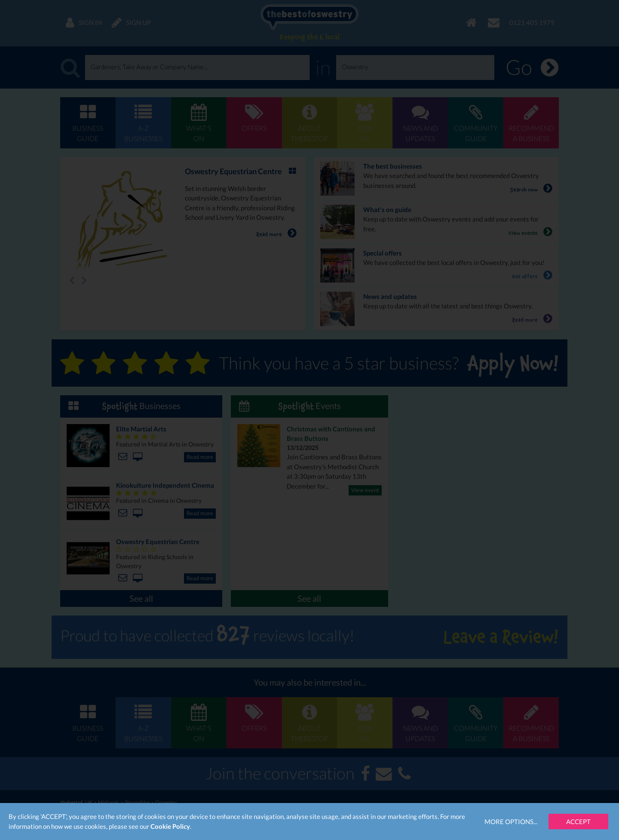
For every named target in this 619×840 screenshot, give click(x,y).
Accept (578, 822)
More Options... (511, 822)
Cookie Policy (170, 826)
